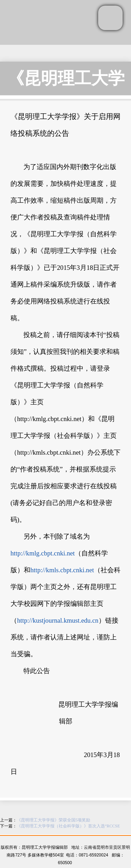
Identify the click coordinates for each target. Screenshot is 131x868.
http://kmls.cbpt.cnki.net (62, 570)
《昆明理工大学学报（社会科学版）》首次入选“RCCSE (68, 826)
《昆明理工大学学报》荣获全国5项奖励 (53, 820)
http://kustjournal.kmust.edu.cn (58, 620)
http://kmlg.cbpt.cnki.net (43, 553)
